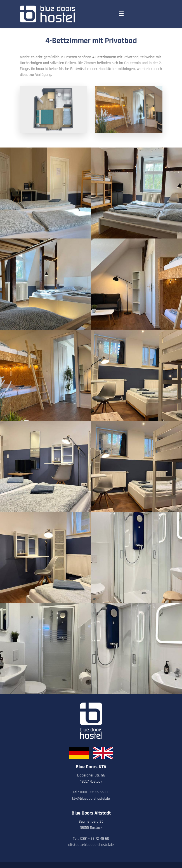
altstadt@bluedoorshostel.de (91, 845)
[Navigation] (121, 14)
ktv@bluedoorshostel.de (91, 799)
